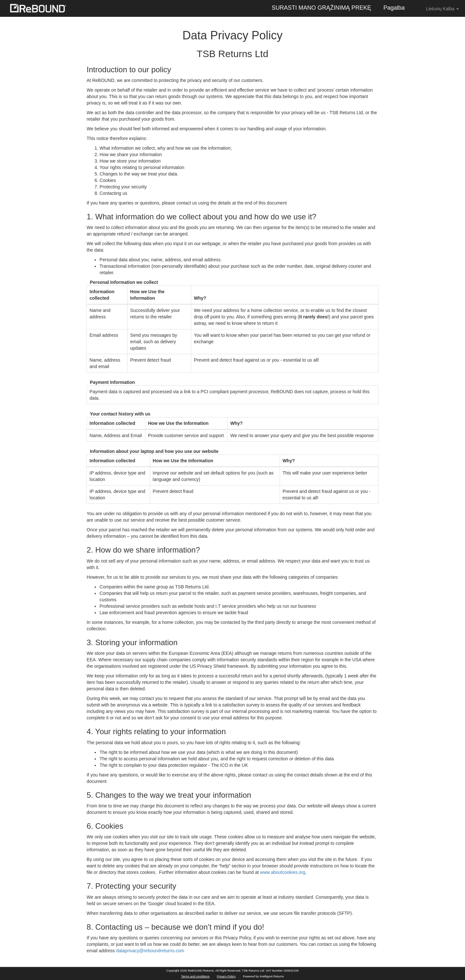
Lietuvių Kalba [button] (438, 8)
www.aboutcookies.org (283, 872)
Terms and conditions (195, 976)
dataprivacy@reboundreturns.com (150, 951)
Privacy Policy (226, 976)
